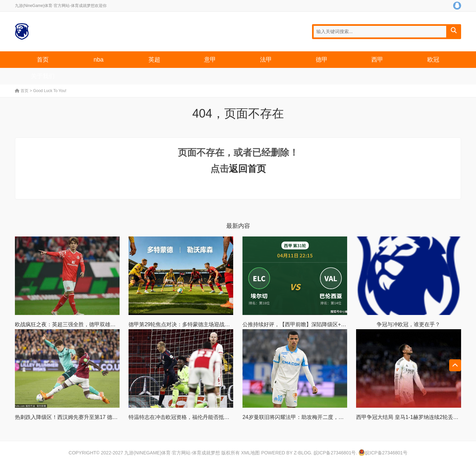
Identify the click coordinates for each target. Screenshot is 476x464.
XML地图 (251, 453)
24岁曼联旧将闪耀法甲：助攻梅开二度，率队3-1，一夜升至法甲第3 (322, 417)
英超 (154, 60)
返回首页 (247, 169)
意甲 (210, 60)
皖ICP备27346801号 (335, 453)
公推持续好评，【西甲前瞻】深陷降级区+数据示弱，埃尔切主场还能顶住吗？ (334, 324)
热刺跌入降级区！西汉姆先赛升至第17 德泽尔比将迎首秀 (82, 417)
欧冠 (433, 60)
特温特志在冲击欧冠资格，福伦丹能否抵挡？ (182, 417)
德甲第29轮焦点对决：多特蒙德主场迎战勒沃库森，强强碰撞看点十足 (211, 324)
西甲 (377, 60)
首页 (43, 60)
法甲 (266, 60)
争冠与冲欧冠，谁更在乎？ (408, 324)
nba (98, 60)
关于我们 (43, 76)
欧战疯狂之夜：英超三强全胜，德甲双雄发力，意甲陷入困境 (86, 324)
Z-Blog (302, 453)
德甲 (322, 60)
